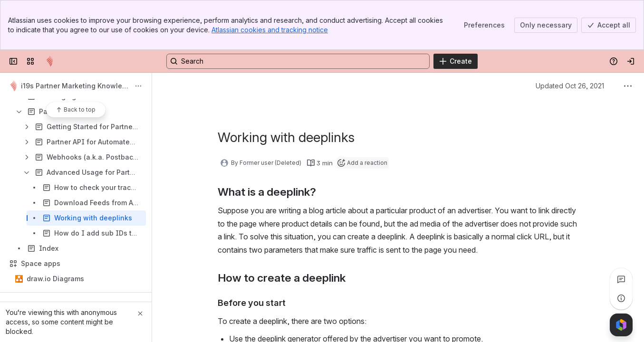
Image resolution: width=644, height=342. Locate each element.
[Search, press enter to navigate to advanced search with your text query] (298, 61)
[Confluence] (49, 61)
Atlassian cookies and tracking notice (270, 30)
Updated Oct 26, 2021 (570, 86)
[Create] (456, 61)
